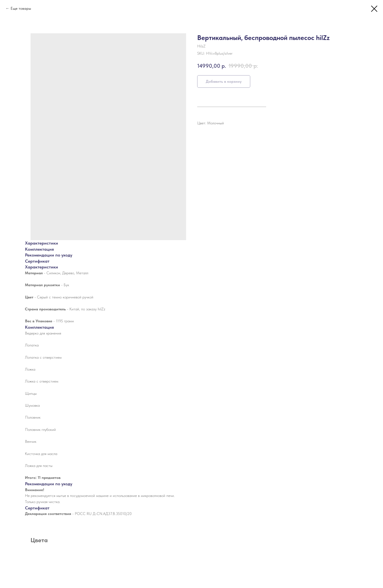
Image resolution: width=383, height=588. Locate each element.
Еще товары (21, 8)
